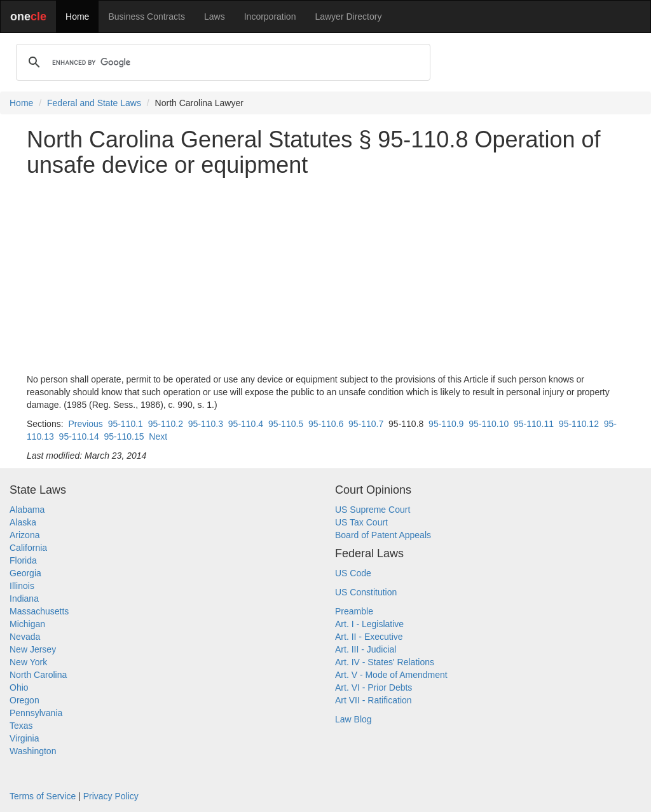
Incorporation (270, 17)
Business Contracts (147, 17)
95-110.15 (124, 436)
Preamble (354, 611)
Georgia (25, 573)
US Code (353, 573)
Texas (21, 726)
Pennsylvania (36, 713)
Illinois (22, 586)
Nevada (25, 637)
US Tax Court (361, 522)
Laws (215, 17)
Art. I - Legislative (369, 624)
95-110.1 (126, 424)
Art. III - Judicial (366, 649)
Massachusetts (39, 611)
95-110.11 (534, 424)
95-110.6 (326, 424)
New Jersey (33, 649)
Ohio (19, 687)
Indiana (24, 599)
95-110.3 (206, 424)
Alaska (23, 522)
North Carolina (38, 675)
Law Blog (353, 719)
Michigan (27, 624)
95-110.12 (579, 424)
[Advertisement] (325, 275)
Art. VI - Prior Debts (373, 687)
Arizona (24, 535)
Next (158, 436)
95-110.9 (446, 424)
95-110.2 (166, 424)
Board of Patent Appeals (383, 535)
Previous (85, 424)
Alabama (27, 510)
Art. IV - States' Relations (385, 662)
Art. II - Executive (369, 637)
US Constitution (366, 592)
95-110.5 (286, 424)
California (28, 548)
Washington (33, 751)
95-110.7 (366, 424)
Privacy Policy (111, 796)
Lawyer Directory (348, 17)
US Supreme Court (373, 510)
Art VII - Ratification (373, 700)
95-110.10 (489, 424)
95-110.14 (79, 436)
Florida (23, 560)
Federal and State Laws (94, 103)
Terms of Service (43, 796)
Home (77, 17)
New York (28, 662)
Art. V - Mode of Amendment (391, 675)
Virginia (24, 738)
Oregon (24, 700)
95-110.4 (246, 424)
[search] (221, 62)
